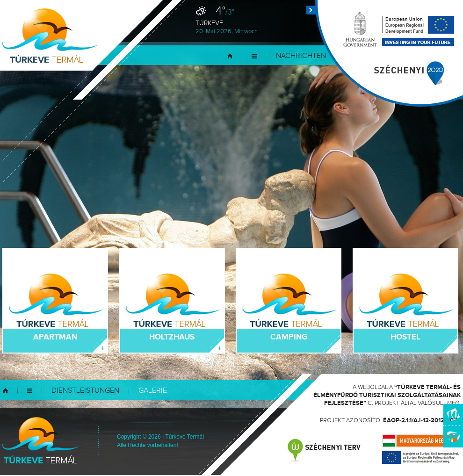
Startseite (230, 56)
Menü (254, 56)
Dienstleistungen (85, 391)
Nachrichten (301, 56)
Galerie (153, 391)
